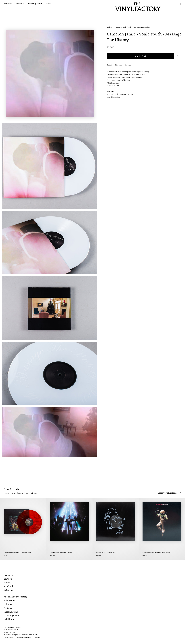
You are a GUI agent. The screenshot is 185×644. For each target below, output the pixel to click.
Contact (37, 637)
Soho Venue (9, 600)
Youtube (8, 579)
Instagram (9, 575)
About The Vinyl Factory (15, 597)
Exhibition (9, 619)
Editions (8, 604)
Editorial (20, 4)
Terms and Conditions (24, 637)
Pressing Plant (35, 4)
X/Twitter (8, 590)
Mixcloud (8, 586)
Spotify (7, 583)
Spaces (49, 4)
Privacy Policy (8, 637)
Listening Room (11, 615)
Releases (8, 4)
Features (8, 608)
